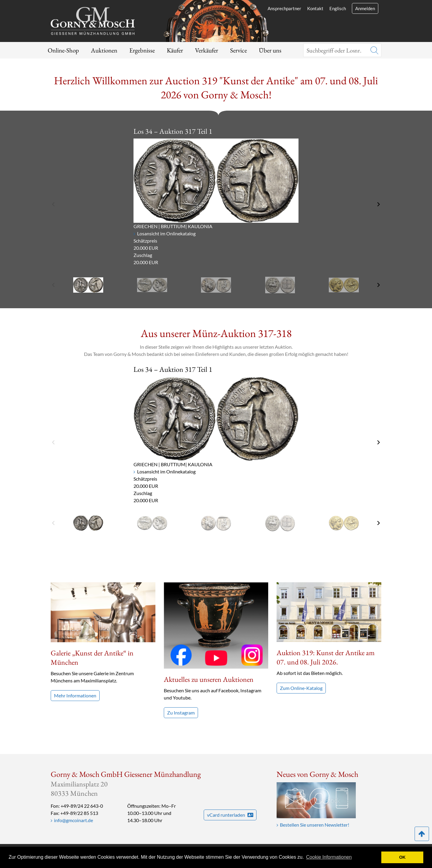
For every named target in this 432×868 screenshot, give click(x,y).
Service (238, 50)
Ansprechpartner (284, 8)
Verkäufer (207, 50)
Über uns (270, 50)
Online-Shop (63, 50)
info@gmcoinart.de (73, 820)
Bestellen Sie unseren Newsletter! (315, 825)
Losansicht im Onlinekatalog (166, 233)
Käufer (175, 50)
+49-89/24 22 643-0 (82, 806)
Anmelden (365, 8)
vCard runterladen (230, 815)
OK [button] (402, 857)
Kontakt (315, 8)
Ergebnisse (142, 50)
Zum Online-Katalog (301, 688)
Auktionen (104, 50)
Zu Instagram (181, 713)
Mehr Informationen (75, 695)
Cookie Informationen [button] (329, 857)
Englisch (338, 8)
